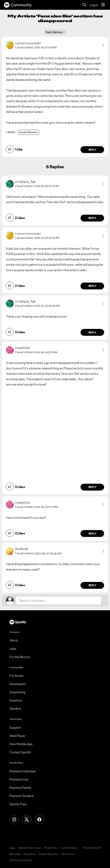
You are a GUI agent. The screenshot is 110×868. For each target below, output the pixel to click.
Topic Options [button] (54, 32)
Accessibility (30, 854)
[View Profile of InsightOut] (22, 348)
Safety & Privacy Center (30, 848)
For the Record (19, 657)
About (14, 640)
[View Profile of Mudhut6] (22, 549)
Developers (18, 684)
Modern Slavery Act (49, 854)
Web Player (17, 736)
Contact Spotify (20, 752)
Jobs (13, 649)
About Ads (15, 854)
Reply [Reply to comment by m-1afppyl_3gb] (92, 218)
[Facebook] (39, 819)
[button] (103, 45)
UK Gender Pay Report (21, 860)
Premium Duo (19, 779)
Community (18, 5)
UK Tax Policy (68, 854)
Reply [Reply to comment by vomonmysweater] (92, 150)
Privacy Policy (51, 848)
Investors (16, 700)
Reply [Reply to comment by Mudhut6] (92, 585)
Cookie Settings (69, 848)
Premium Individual (22, 771)
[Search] (84, 5)
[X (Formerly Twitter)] (27, 819)
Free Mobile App (21, 744)
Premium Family (20, 788)
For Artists (17, 676)
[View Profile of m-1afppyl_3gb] (25, 182)
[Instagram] (14, 819)
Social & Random (29, 132)
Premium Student (22, 796)
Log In (94, 5)
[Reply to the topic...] (59, 601)
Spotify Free (18, 804)
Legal (12, 848)
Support (15, 728)
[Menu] (103, 5)
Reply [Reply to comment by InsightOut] (92, 487)
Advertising (17, 692)
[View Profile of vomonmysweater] (28, 43)
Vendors (15, 709)
